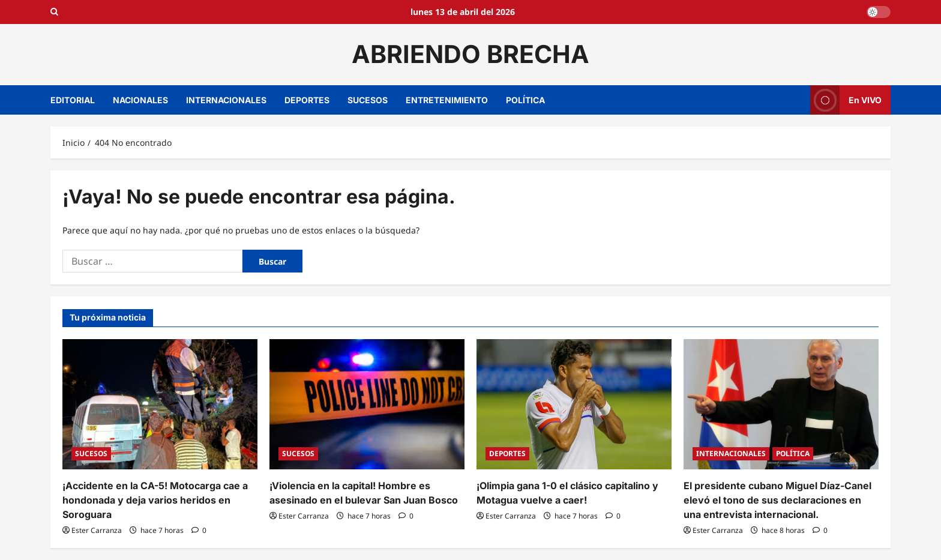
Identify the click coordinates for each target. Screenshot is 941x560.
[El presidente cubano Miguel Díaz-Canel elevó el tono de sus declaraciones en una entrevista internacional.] (781, 404)
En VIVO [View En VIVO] (846, 100)
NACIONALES (140, 100)
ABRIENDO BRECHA (470, 54)
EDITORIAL (73, 100)
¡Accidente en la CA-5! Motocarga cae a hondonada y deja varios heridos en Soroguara (155, 500)
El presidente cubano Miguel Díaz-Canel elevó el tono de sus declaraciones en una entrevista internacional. (777, 500)
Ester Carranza (97, 530)
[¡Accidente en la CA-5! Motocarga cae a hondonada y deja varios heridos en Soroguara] (160, 404)
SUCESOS (368, 100)
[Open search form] (54, 12)
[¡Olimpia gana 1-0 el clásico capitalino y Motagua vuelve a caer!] (574, 404)
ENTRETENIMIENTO (447, 100)
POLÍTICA (525, 100)
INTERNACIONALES (226, 100)
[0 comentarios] (199, 530)
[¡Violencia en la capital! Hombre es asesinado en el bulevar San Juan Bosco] (367, 404)
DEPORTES (307, 100)
